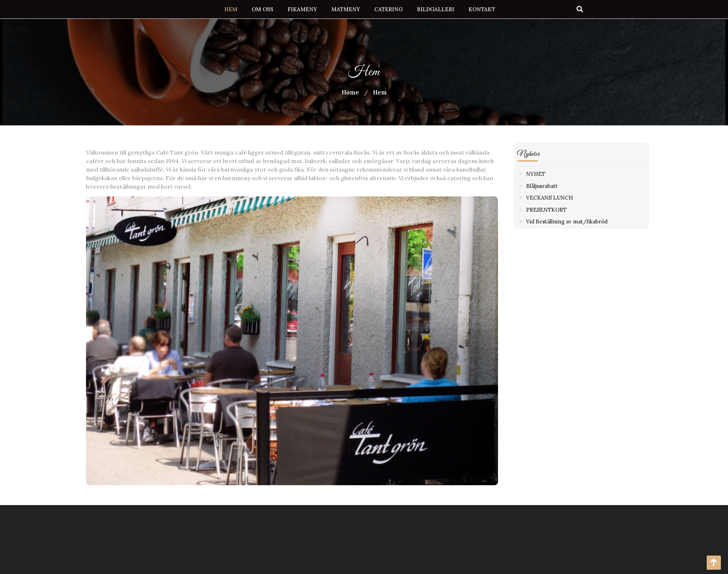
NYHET (540, 174)
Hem (231, 9)
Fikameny (302, 9)
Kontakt (482, 9)
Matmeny (346, 9)
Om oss (263, 9)
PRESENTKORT (550, 210)
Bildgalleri (436, 9)
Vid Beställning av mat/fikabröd (571, 221)
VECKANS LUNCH (553, 198)
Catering (389, 9)
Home (350, 92)
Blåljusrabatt (546, 186)
